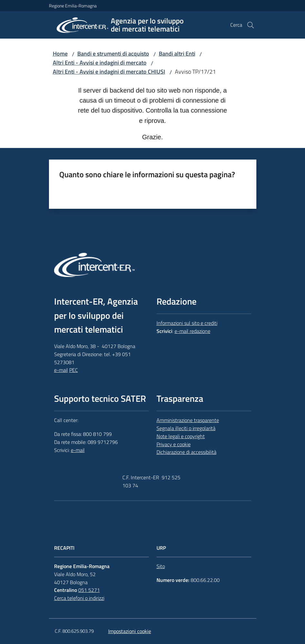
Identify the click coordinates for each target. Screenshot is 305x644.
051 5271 (89, 590)
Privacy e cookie (174, 444)
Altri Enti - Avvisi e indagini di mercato (100, 63)
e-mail (61, 370)
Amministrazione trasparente (188, 420)
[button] (251, 25)
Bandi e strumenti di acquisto (113, 54)
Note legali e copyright (181, 436)
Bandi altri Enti (177, 54)
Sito (161, 566)
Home (60, 54)
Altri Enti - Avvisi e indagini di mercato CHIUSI (109, 72)
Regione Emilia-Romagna (73, 6)
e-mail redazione (192, 331)
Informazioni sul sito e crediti (187, 323)
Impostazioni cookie (130, 631)
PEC (74, 370)
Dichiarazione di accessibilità (186, 452)
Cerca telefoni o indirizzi (79, 598)
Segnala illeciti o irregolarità (186, 428)
